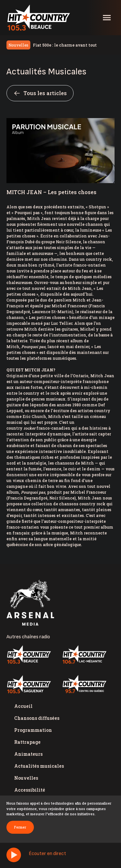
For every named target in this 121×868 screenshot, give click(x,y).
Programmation (33, 730)
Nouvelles (26, 778)
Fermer (20, 827)
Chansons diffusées (37, 718)
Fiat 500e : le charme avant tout (65, 45)
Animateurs (28, 754)
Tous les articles (40, 93)
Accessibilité (30, 790)
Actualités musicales (39, 766)
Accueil (23, 706)
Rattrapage (27, 742)
